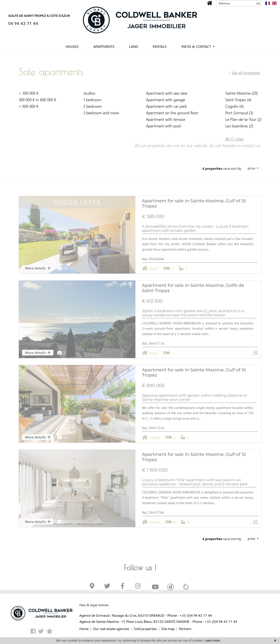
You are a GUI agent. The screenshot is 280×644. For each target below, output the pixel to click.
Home (84, 629)
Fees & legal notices (94, 605)
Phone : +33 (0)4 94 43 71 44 (190, 615)
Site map (168, 629)
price (252, 166)
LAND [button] (134, 46)
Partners (185, 629)
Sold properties (145, 629)
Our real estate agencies (111, 629)
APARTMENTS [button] (104, 46)
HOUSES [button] (72, 46)
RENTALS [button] (160, 46)
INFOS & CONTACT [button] (197, 46)
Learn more (212, 641)
